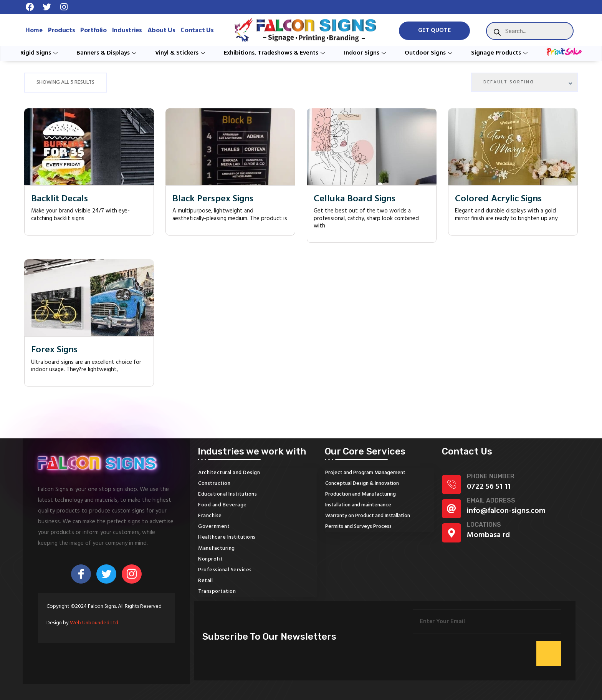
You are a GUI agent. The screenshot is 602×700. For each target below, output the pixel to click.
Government (214, 527)
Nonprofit (211, 559)
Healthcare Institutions (227, 537)
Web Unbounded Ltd (94, 623)
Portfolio (93, 31)
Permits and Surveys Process (358, 527)
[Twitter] (106, 574)
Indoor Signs (366, 53)
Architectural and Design (229, 473)
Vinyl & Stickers (181, 53)
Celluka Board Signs (355, 199)
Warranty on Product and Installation (368, 516)
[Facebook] (81, 574)
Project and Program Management (365, 473)
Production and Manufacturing (361, 494)
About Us (161, 31)
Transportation (217, 591)
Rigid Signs (40, 53)
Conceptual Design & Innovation (362, 484)
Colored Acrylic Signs (498, 199)
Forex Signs (54, 350)
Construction (214, 484)
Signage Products (500, 53)
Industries (127, 31)
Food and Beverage (222, 505)
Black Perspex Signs (213, 199)
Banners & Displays (107, 53)
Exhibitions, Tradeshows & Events (275, 53)
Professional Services (225, 570)
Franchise (210, 516)
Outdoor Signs (429, 53)
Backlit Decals (60, 199)
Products (62, 31)
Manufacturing (217, 548)
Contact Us (197, 31)
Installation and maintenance (358, 505)
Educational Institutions (227, 494)
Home (34, 31)
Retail (205, 581)
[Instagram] (132, 574)
